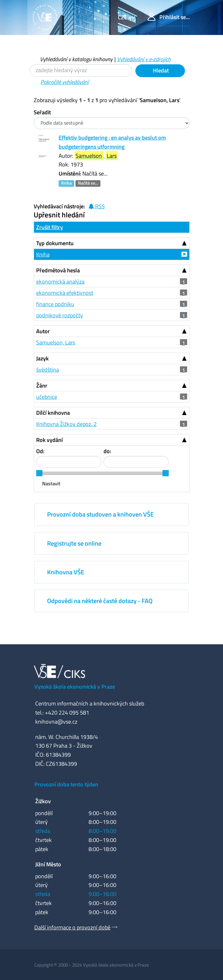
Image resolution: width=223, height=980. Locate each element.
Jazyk (42, 358)
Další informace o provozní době (72, 927)
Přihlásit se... (169, 17)
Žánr (42, 386)
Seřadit (42, 112)
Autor (43, 331)
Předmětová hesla (58, 270)
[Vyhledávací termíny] (81, 70)
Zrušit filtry (50, 227)
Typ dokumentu (55, 243)
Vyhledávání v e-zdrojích (144, 59)
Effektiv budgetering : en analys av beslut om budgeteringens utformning (112, 142)
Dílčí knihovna (53, 413)
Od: (40, 451)
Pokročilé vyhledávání (65, 82)
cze (123, 17)
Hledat (160, 70)
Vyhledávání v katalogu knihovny (76, 59)
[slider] (39, 473)
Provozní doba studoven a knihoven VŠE (100, 514)
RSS (97, 206)
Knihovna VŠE (66, 572)
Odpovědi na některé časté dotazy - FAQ (100, 601)
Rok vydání (49, 440)
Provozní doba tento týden (66, 784)
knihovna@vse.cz (56, 722)
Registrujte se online (74, 543)
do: (107, 451)
